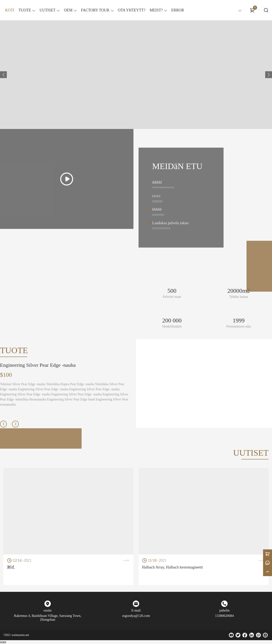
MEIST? (156, 10)
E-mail (136, 610)
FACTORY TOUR (95, 10)
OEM (68, 10)
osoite (48, 610)
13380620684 (224, 616)
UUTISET (47, 10)
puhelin (224, 610)
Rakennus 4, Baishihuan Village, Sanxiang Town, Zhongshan (48, 618)
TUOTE (25, 10)
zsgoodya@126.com (136, 616)
